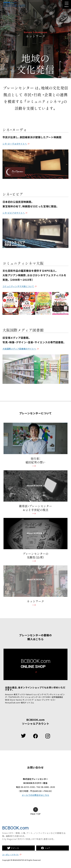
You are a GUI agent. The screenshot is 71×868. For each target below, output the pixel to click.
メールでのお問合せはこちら (35, 795)
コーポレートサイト (10, 855)
